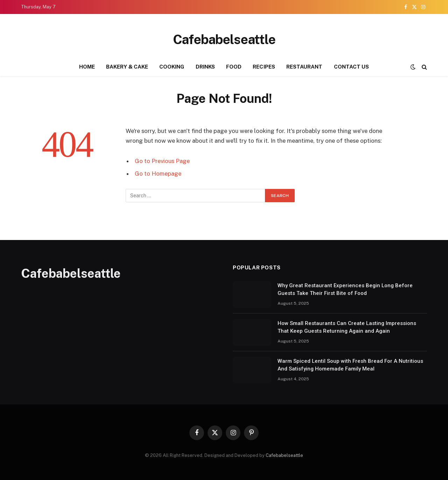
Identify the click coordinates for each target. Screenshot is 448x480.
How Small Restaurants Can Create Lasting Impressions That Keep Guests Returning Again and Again (347, 327)
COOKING (172, 67)
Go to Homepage (158, 174)
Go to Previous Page (162, 161)
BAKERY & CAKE (127, 67)
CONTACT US (352, 67)
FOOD (234, 67)
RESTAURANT (304, 67)
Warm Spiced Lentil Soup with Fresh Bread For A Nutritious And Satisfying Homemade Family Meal (350, 365)
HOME (87, 67)
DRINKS (205, 67)
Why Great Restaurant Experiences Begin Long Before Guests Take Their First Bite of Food (345, 289)
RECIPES (264, 67)
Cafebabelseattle (284, 455)
